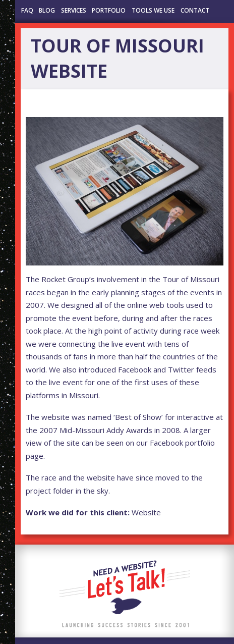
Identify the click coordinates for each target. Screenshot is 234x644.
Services (74, 10)
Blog (47, 10)
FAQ (27, 10)
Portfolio (109, 10)
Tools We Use (153, 10)
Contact (195, 10)
